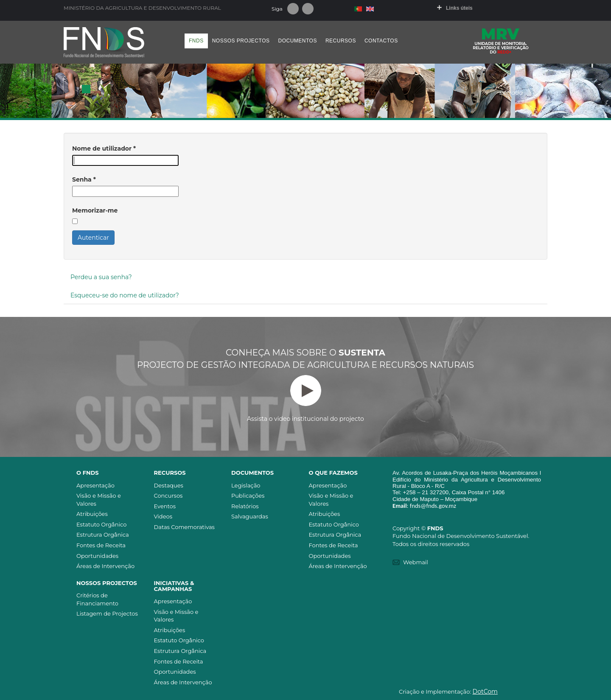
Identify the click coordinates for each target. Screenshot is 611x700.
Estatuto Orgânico (101, 524)
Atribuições (92, 514)
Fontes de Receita (101, 545)
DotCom (485, 692)
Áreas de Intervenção (105, 566)
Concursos (168, 496)
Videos (163, 516)
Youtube (308, 9)
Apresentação (95, 485)
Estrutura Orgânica (103, 535)
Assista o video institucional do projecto (305, 399)
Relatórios (245, 506)
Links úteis (459, 8)
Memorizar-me (95, 210)
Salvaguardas (250, 516)
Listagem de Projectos (107, 613)
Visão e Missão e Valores (99, 500)
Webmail (416, 562)
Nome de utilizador (104, 148)
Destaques (169, 485)
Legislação (246, 485)
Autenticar (93, 238)
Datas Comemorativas (184, 527)
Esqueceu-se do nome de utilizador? (125, 295)
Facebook (293, 9)
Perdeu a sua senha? (101, 277)
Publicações (248, 496)
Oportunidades (97, 556)
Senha (84, 179)
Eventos (165, 506)
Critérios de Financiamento (97, 599)
